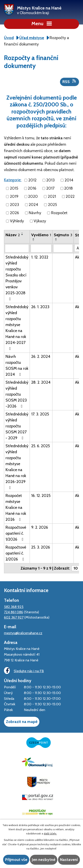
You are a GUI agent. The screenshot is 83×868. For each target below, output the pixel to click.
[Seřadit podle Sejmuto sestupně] (56, 241)
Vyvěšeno (41, 235)
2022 (70, 196)
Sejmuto (63, 235)
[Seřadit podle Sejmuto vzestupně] (56, 239)
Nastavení (69, 860)
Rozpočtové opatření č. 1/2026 (16, 533)
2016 (32, 188)
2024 (33, 205)
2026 (14, 213)
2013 (50, 180)
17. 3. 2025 (40, 414)
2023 (14, 205)
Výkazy (40, 221)
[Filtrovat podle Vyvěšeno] (41, 248)
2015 (14, 188)
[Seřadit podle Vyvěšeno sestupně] (34, 241)
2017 (50, 188)
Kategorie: (13, 180)
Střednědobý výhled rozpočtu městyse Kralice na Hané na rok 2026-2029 (17, 467)
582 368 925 (14, 607)
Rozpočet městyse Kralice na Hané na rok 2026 (16, 508)
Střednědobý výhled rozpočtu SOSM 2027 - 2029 (17, 426)
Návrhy (35, 213)
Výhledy (17, 221)
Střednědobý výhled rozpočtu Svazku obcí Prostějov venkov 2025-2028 (17, 278)
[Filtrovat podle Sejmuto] (63, 248)
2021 (52, 196)
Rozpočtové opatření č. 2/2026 (16, 553)
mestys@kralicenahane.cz (23, 633)
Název (13, 235)
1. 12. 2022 (40, 257)
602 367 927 (14, 617)
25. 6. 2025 (41, 446)
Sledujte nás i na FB (24, 671)
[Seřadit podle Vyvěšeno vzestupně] (34, 239)
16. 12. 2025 (41, 496)
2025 (52, 205)
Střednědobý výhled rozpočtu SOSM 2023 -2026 (17, 394)
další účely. (50, 833)
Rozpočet (59, 213)
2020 (33, 196)
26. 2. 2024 (41, 357)
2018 (69, 188)
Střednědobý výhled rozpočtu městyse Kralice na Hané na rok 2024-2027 (17, 327)
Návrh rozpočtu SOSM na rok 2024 (17, 365)
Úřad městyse (32, 38)
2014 (69, 180)
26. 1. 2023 (40, 307)
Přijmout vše (16, 860)
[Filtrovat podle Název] (17, 248)
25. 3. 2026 (41, 547)
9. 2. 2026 (40, 527)
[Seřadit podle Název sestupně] (22, 235)
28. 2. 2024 (41, 382)
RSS (70, 81)
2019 (14, 196)
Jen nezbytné (44, 860)
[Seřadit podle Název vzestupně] (22, 233)
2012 (32, 180)
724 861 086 (14, 612)
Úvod (9, 38)
